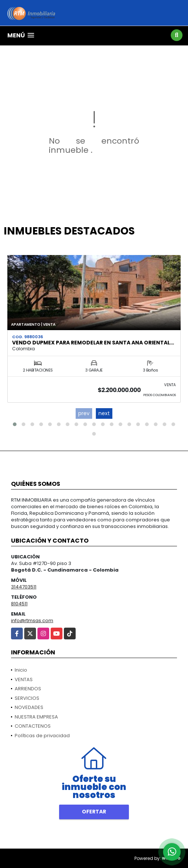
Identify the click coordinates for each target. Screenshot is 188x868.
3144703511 (24, 587)
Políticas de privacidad (42, 736)
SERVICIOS (27, 698)
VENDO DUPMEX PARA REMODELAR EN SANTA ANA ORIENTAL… (93, 343)
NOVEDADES (29, 707)
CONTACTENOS (33, 726)
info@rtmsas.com (32, 620)
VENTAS (24, 679)
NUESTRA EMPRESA (36, 717)
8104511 (19, 604)
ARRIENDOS (28, 689)
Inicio (21, 670)
